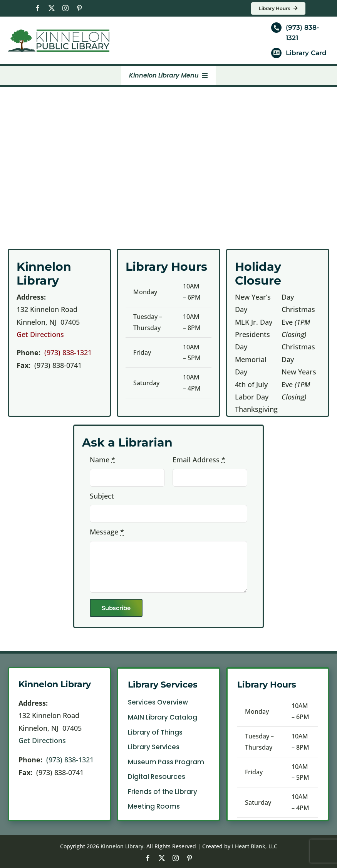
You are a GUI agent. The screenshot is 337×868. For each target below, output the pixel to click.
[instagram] (65, 8)
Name (102, 460)
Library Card (306, 53)
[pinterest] (79, 8)
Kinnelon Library (122, 846)
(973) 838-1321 (68, 352)
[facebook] (38, 8)
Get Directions (40, 334)
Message (107, 532)
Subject (102, 496)
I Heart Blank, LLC (255, 846)
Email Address (199, 460)
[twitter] (52, 8)
